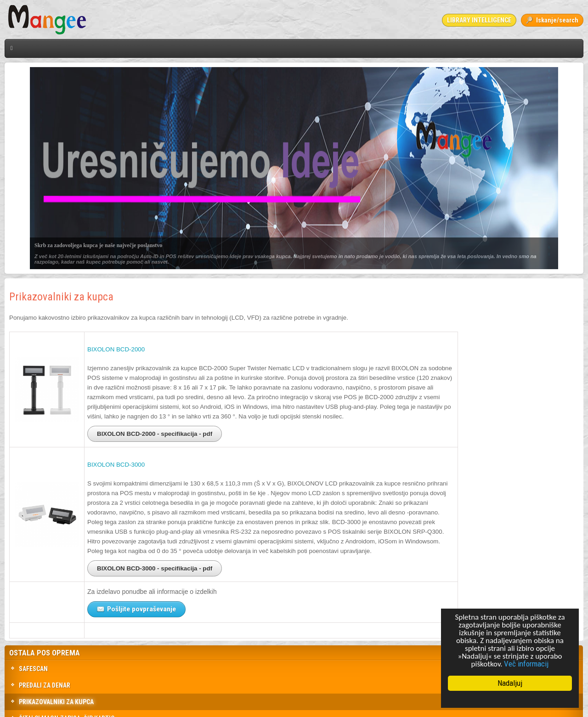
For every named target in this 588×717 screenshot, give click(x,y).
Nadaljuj (510, 683)
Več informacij (526, 664)
